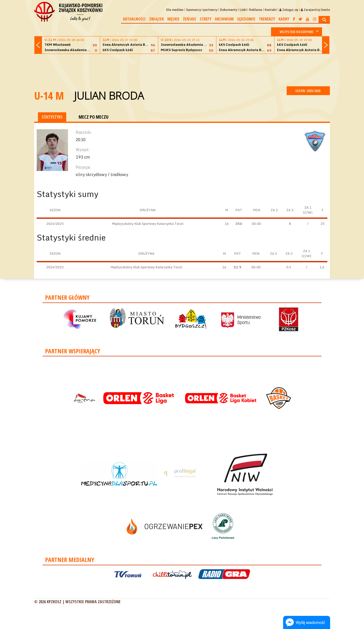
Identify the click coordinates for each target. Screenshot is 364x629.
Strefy (206, 19)
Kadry (284, 19)
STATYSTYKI (52, 117)
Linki (243, 10)
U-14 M (49, 95)
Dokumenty (229, 10)
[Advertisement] (182, 69)
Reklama (256, 10)
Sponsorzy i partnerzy (202, 10)
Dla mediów (175, 10)
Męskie (173, 19)
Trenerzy (267, 19)
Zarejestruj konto (315, 10)
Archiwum (224, 19)
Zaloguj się (289, 10)
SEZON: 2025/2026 (308, 91)
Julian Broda (109, 95)
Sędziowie (246, 19)
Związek (156, 19)
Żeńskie (190, 19)
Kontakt (271, 10)
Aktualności (134, 19)
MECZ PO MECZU (94, 117)
